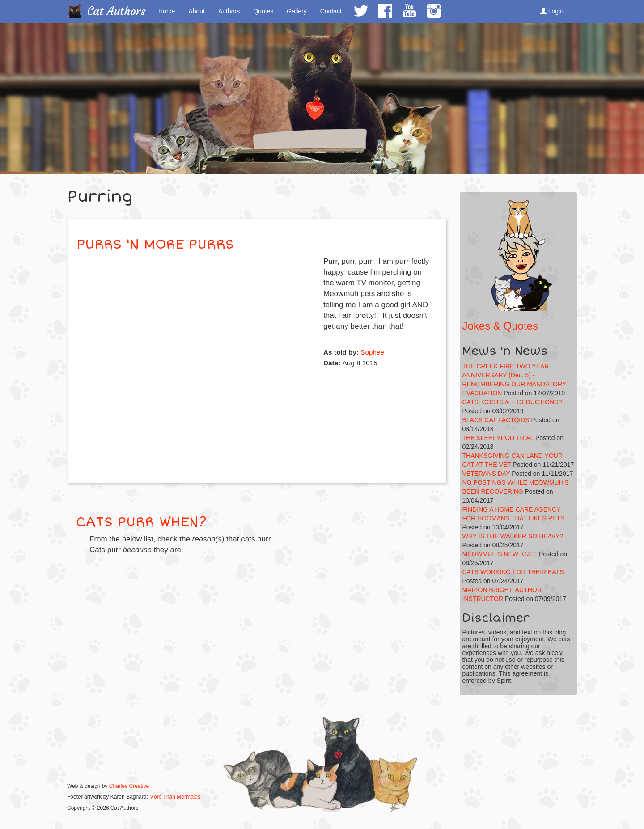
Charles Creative (129, 786)
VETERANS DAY (486, 474)
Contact (331, 11)
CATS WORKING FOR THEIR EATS (513, 572)
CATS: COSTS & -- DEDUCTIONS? (512, 402)
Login (552, 11)
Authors (229, 11)
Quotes (263, 11)
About (197, 11)
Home (167, 11)
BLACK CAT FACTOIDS (496, 420)
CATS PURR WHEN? (141, 522)
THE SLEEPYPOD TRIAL (498, 438)
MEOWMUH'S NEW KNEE (500, 554)
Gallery (297, 11)
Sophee (372, 352)
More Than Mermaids (175, 797)
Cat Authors (117, 11)
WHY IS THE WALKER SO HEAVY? (513, 536)
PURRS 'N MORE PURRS (155, 244)
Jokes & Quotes (500, 326)
